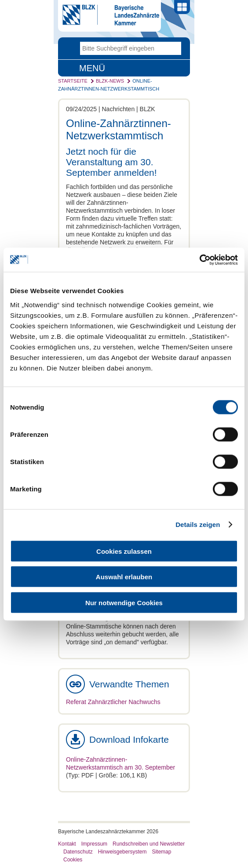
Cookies (73, 860)
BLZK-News (110, 81)
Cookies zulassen (124, 551)
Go (175, 48)
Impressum (94, 844)
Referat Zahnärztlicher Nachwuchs (113, 702)
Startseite (73, 81)
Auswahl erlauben (124, 577)
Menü (92, 68)
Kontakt (67, 844)
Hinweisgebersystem (122, 852)
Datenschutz (78, 852)
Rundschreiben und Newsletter (149, 844)
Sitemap (161, 852)
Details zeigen (198, 525)
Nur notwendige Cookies (124, 602)
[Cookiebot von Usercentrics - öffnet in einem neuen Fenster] (199, 260)
